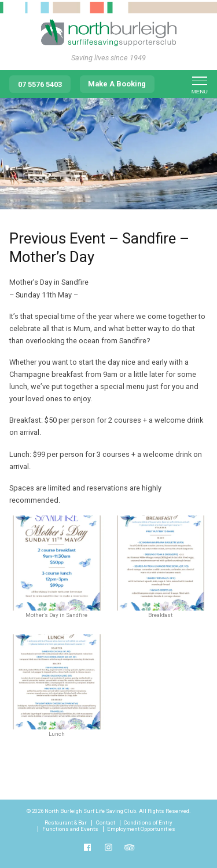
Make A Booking (117, 84)
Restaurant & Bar (66, 823)
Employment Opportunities (141, 829)
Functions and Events (70, 829)
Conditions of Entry (148, 823)
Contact (106, 823)
